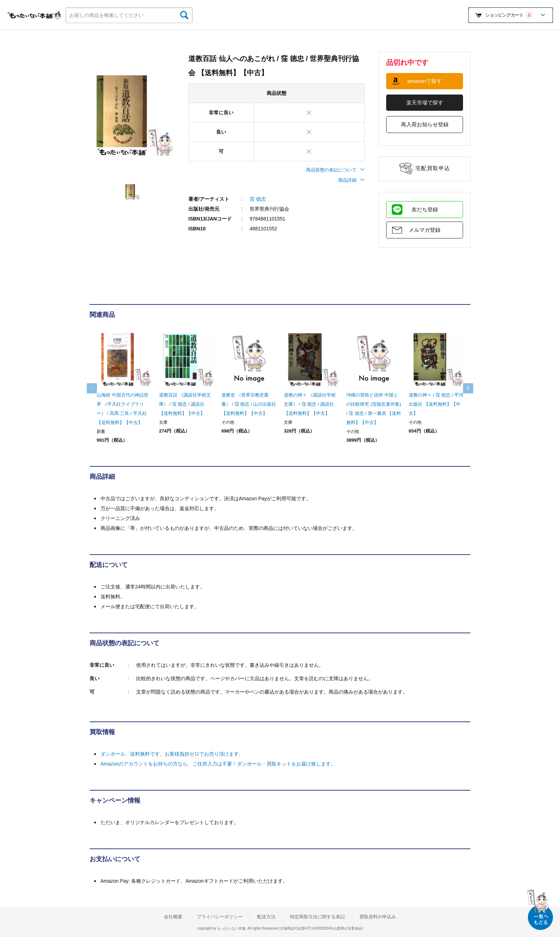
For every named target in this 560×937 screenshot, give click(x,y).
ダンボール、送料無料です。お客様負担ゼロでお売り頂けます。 (172, 754)
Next (463, 388)
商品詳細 (351, 180)
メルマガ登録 (425, 230)
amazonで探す (425, 81)
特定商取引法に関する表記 (317, 917)
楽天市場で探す (425, 102)
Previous (97, 388)
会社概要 (173, 917)
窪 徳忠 (258, 199)
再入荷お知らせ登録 (425, 124)
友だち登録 (425, 209)
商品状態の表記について (335, 170)
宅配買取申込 (433, 168)
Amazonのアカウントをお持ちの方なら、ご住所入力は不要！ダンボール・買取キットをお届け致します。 (218, 764)
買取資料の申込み (378, 917)
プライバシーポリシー (220, 917)
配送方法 (266, 917)
